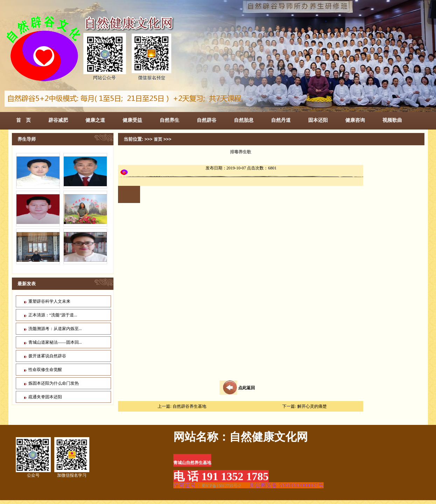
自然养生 (169, 120)
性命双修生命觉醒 (45, 370)
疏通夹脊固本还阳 (45, 397)
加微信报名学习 (72, 457)
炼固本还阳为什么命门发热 (54, 383)
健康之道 (95, 120)
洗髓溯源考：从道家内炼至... (55, 329)
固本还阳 (318, 120)
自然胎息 (244, 120)
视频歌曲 (392, 120)
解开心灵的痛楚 (312, 406)
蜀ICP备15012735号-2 (221, 486)
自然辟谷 (207, 120)
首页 (158, 139)
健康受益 (132, 120)
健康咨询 (355, 120)
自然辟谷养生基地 (189, 406)
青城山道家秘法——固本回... (55, 342)
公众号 (33, 457)
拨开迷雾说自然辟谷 (47, 356)
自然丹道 (281, 120)
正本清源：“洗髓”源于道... (53, 315)
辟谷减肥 (58, 120)
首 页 (23, 120)
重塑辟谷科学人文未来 (49, 301)
